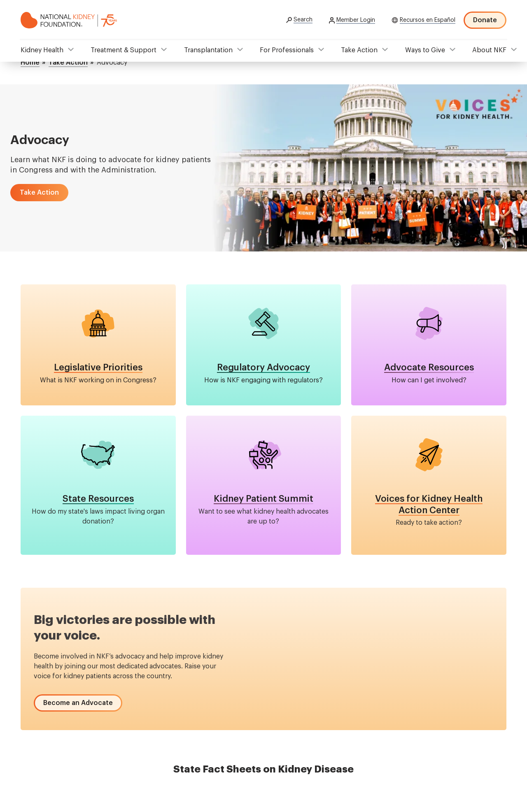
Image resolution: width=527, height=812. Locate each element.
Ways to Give (425, 50)
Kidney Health (42, 50)
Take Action (359, 50)
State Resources (98, 499)
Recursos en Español (428, 20)
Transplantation (208, 50)
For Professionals (287, 50)
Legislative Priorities (98, 368)
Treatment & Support (124, 50)
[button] (39, 193)
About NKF (489, 50)
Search (303, 20)
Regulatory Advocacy (263, 368)
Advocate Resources (429, 368)
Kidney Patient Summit (263, 499)
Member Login (356, 20)
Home (30, 63)
